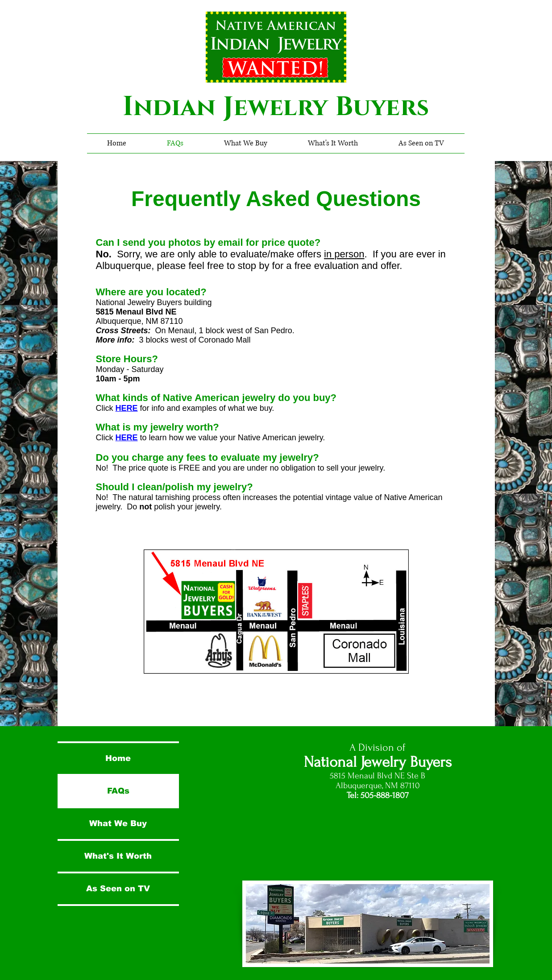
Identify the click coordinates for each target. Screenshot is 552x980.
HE (121, 408)
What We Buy (118, 823)
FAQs (118, 791)
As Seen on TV (118, 889)
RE (132, 408)
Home (118, 758)
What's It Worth (118, 856)
